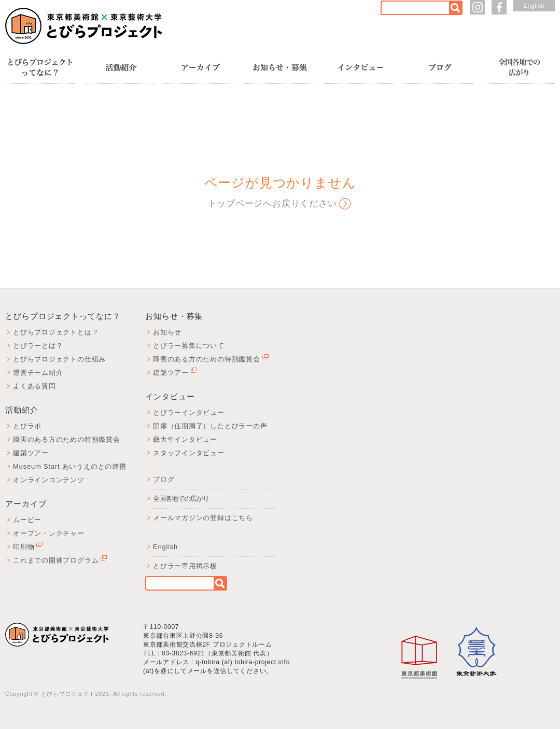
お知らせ (167, 332)
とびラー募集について (189, 346)
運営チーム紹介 (38, 373)
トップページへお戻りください (272, 204)
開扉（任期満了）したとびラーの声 (210, 426)
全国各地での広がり (181, 499)
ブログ (164, 479)
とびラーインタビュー (189, 412)
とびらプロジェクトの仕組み (59, 359)
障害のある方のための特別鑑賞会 (67, 439)
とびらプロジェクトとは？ (56, 332)
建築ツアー (31, 453)
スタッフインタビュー (189, 453)
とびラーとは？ (38, 346)
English (534, 6)
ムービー (27, 520)
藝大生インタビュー (185, 439)
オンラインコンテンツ (49, 480)
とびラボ (27, 426)
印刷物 (28, 547)
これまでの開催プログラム (60, 560)
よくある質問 (34, 386)
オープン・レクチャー (49, 533)
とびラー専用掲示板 (185, 566)
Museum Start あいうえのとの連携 (70, 466)
